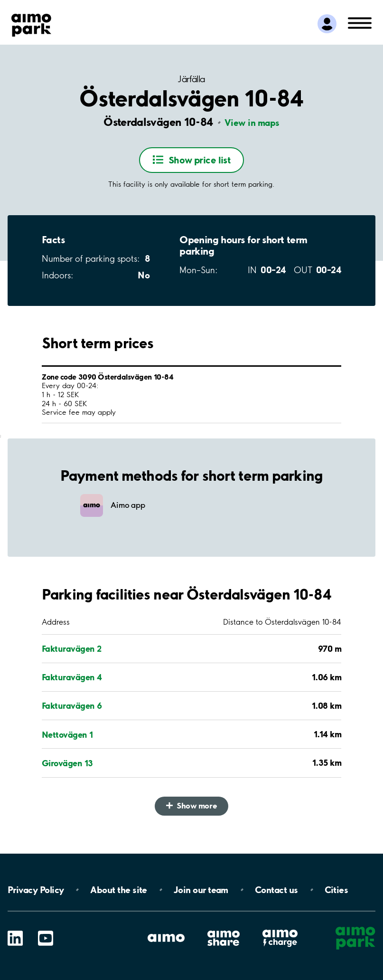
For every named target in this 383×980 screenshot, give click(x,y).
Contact (276, 890)
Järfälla (191, 79)
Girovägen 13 (67, 763)
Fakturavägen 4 (72, 677)
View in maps (252, 123)
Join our (201, 890)
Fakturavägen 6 (72, 705)
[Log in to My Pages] (327, 24)
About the (118, 890)
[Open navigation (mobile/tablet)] (360, 22)
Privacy (36, 890)
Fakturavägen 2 (72, 648)
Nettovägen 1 (67, 734)
